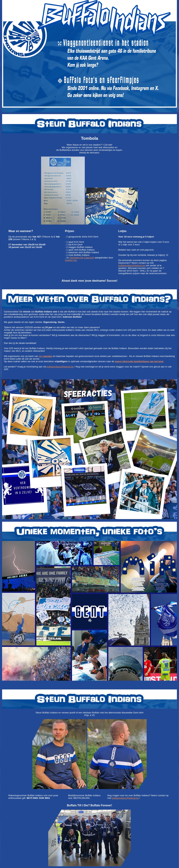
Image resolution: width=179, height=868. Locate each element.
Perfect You (71, 260)
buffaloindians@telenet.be (132, 265)
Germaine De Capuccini (82, 258)
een (46, 356)
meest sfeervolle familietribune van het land (139, 361)
